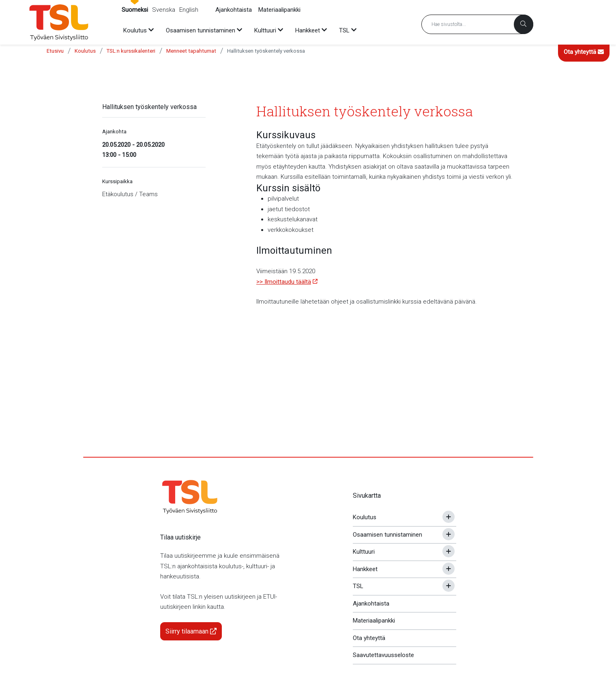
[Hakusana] (477, 24)
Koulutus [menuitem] (135, 30)
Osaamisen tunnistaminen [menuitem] (201, 30)
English (189, 10)
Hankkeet (365, 569)
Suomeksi (135, 10)
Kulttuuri (364, 552)
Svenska (164, 10)
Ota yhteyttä (584, 52)
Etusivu (55, 51)
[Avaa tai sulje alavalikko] (449, 517)
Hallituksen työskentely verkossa (266, 51)
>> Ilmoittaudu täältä (284, 282)
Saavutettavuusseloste (383, 655)
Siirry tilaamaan (191, 631)
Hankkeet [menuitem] (308, 30)
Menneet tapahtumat (191, 51)
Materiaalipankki (279, 10)
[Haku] (524, 24)
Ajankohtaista (234, 10)
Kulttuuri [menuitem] (265, 30)
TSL (358, 586)
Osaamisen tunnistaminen (387, 535)
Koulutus (85, 51)
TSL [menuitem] (344, 30)
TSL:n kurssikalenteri (131, 51)
